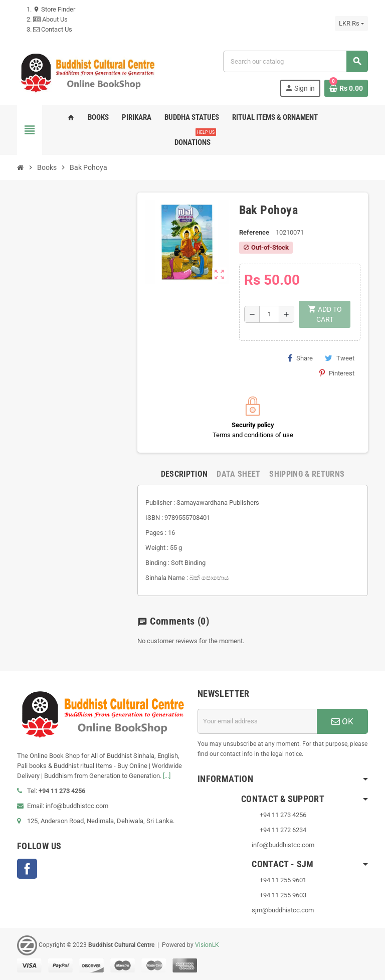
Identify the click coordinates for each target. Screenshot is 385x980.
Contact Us (53, 29)
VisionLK (207, 945)
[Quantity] (269, 314)
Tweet (340, 358)
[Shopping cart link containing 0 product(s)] (346, 88)
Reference (254, 232)
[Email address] (257, 721)
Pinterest (337, 373)
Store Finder (54, 9)
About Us (50, 19)
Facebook (27, 869)
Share (300, 358)
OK (342, 721)
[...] (167, 776)
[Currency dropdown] (351, 24)
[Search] (295, 61)
